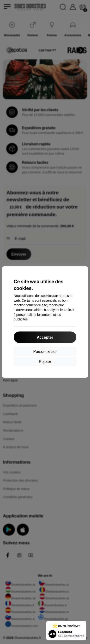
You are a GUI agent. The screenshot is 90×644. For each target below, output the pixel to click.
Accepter (45, 337)
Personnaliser (45, 351)
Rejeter (45, 361)
